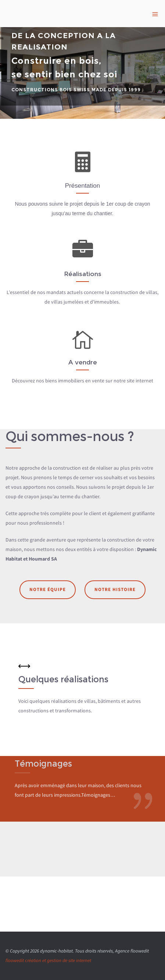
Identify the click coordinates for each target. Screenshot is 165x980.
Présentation (82, 186)
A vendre (83, 362)
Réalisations (83, 274)
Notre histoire (115, 589)
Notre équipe (48, 589)
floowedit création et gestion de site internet (48, 960)
